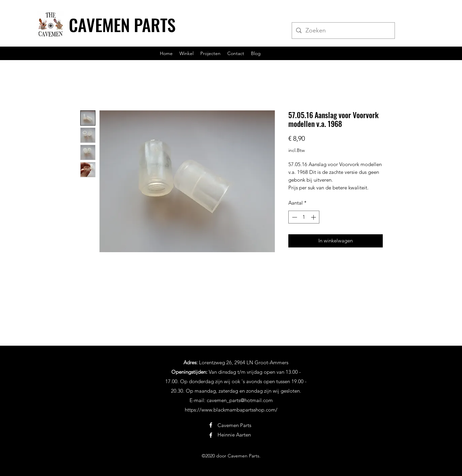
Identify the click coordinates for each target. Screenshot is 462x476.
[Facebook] (211, 425)
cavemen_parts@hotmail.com (240, 400)
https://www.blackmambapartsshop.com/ (231, 410)
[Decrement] (294, 217)
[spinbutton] (304, 217)
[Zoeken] (343, 31)
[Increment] (314, 217)
